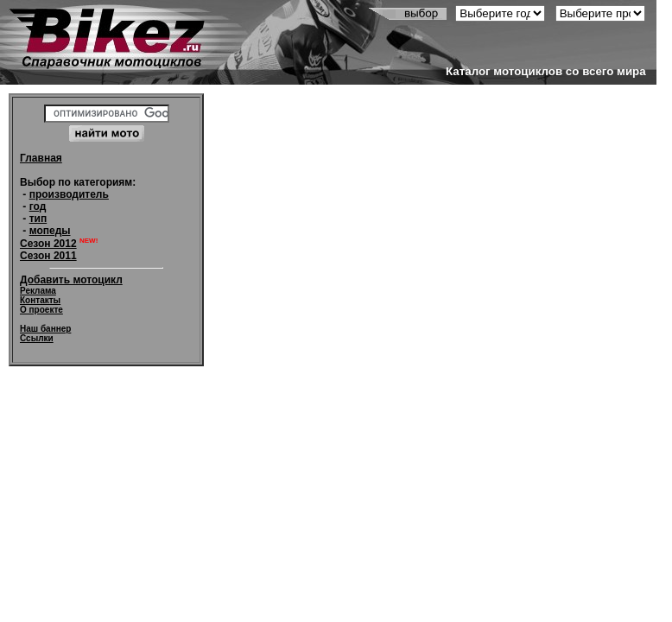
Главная (41, 158)
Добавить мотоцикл (71, 280)
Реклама (38, 291)
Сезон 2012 (48, 244)
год (38, 206)
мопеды (50, 231)
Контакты (40, 300)
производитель (69, 194)
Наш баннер (45, 329)
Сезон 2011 (48, 256)
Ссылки (37, 338)
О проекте (41, 310)
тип (38, 219)
